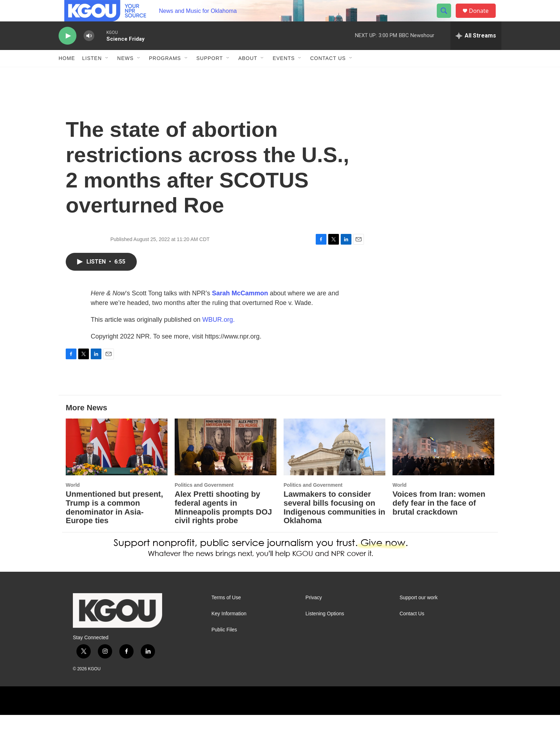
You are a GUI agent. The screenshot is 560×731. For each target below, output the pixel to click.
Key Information (229, 630)
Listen (92, 74)
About (248, 74)
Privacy (314, 614)
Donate (483, 19)
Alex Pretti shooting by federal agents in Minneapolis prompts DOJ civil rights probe (223, 524)
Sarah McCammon (240, 309)
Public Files (224, 646)
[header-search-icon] (447, 19)
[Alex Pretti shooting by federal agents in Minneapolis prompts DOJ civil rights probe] (226, 463)
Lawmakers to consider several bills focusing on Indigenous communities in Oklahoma (334, 524)
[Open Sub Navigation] (107, 74)
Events (284, 74)
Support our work (419, 614)
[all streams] (476, 52)
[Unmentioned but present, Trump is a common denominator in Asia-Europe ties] (117, 463)
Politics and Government (204, 501)
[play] (67, 52)
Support (210, 74)
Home (67, 74)
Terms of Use (226, 614)
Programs (165, 74)
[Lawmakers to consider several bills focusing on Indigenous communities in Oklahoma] (334, 463)
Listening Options (325, 630)
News (125, 74)
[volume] (89, 52)
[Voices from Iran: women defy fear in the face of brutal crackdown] (443, 463)
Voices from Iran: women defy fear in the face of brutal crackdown (439, 519)
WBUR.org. (218, 336)
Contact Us (328, 74)
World (73, 501)
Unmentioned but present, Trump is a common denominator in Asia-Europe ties (114, 524)
